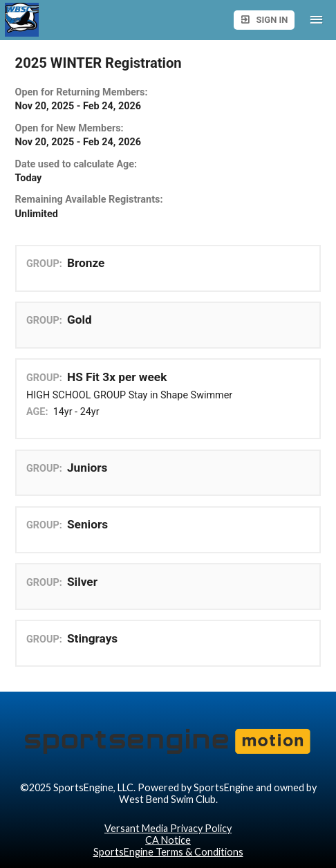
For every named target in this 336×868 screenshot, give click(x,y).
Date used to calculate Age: (76, 164)
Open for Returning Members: (82, 92)
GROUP (43, 264)
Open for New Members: (69, 128)
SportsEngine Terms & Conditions (168, 852)
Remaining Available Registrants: (89, 200)
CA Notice (168, 840)
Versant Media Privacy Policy (168, 828)
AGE (36, 412)
